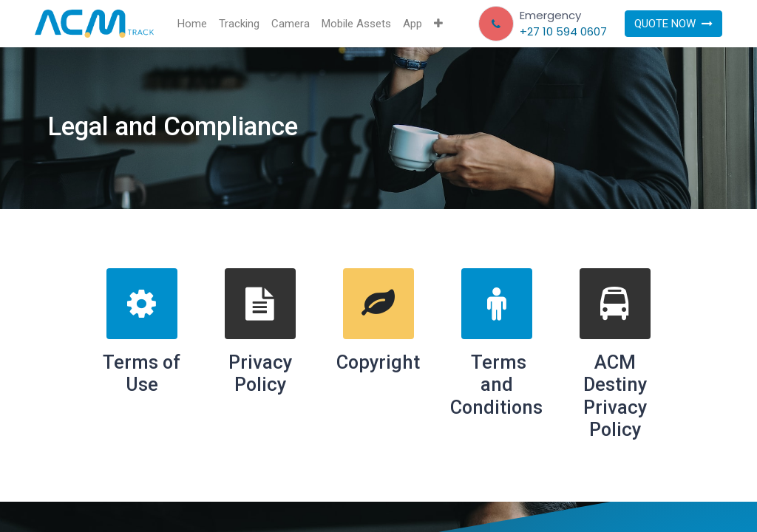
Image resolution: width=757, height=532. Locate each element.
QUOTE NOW (673, 24)
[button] (438, 24)
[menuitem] (192, 24)
